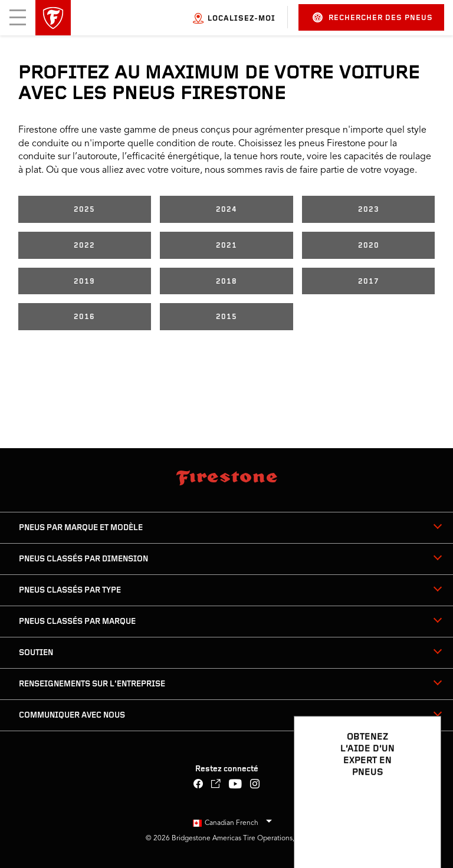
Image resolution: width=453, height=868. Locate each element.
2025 (84, 210)
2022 (84, 246)
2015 (226, 317)
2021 (226, 246)
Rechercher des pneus (373, 17)
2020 (369, 246)
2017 (369, 282)
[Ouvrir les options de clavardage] (419, 825)
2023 (369, 210)
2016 (84, 317)
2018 (226, 282)
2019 (84, 282)
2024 (226, 210)
